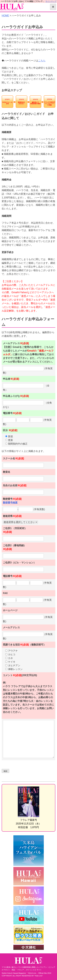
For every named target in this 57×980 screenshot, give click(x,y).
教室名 (7, 472)
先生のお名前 (15, 485)
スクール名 (13, 458)
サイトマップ (51, 1)
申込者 (11, 379)
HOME (5, 16)
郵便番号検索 (10, 503)
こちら (42, 61)
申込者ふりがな (16, 396)
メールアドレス (11, 627)
